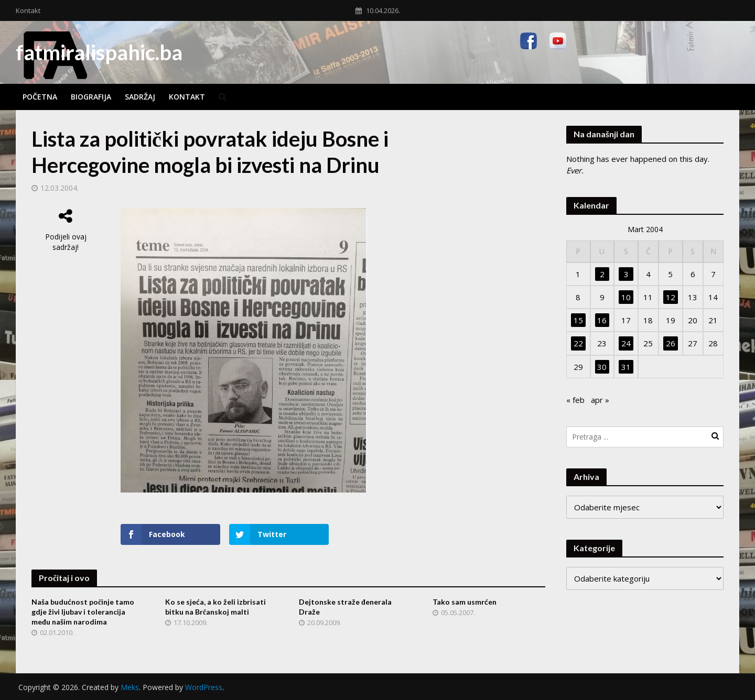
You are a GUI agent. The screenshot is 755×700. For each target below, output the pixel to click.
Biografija (91, 97)
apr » (600, 400)
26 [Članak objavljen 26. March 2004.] (671, 343)
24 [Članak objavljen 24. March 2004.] (626, 343)
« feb (575, 400)
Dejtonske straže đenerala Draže (345, 607)
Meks (130, 687)
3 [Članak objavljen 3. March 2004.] (626, 274)
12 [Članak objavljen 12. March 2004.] (671, 297)
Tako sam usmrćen (465, 602)
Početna (40, 97)
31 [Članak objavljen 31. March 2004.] (626, 367)
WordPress (204, 687)
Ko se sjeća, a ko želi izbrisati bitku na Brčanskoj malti (215, 607)
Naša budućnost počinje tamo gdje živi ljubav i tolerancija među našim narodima (83, 612)
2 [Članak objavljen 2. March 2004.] (602, 274)
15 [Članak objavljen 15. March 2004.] (578, 320)
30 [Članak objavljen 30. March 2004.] (602, 367)
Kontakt (28, 10)
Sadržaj (140, 97)
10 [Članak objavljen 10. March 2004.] (626, 297)
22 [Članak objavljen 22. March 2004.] (578, 343)
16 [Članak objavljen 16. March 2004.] (602, 320)
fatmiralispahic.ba (99, 52)
